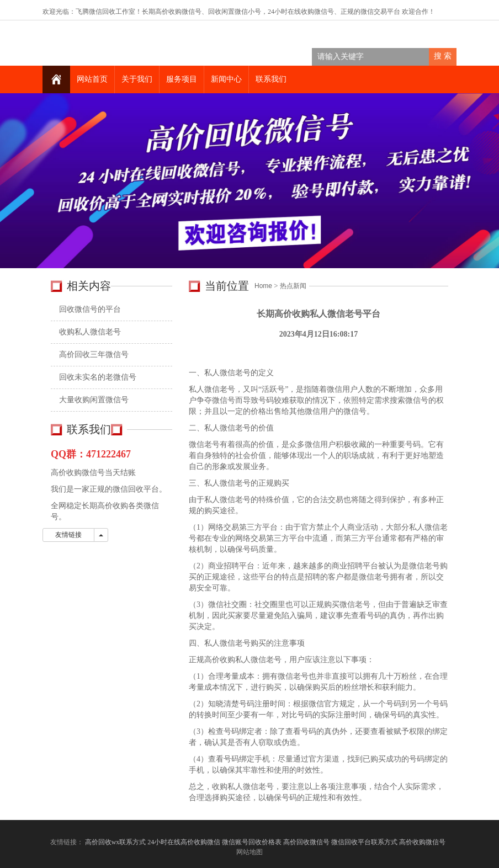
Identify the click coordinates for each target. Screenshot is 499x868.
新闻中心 (226, 79)
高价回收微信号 (306, 842)
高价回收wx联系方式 (116, 842)
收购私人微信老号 (90, 332)
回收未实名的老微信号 (98, 377)
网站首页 (92, 79)
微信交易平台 (380, 12)
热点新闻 (293, 286)
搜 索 (443, 56)
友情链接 (68, 535)
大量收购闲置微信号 (94, 400)
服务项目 (182, 79)
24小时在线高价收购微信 (184, 842)
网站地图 (250, 852)
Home (263, 286)
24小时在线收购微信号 (301, 12)
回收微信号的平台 (90, 309)
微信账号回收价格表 (252, 842)
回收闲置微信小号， (238, 12)
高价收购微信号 (423, 842)
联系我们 (271, 79)
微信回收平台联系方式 (364, 842)
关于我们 (137, 79)
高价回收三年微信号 (94, 355)
